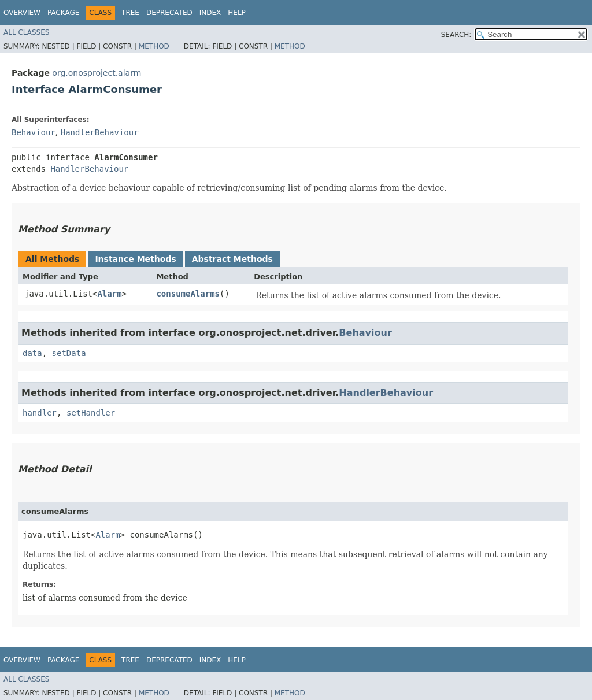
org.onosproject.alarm (97, 73)
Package (63, 13)
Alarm (109, 294)
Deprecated (169, 13)
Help (237, 13)
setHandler (91, 413)
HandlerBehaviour (100, 132)
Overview (22, 13)
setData (69, 353)
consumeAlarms (188, 294)
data (32, 353)
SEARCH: (456, 35)
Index (210, 13)
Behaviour (34, 132)
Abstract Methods (232, 259)
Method (154, 46)
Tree (130, 13)
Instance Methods (135, 259)
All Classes (26, 32)
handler (40, 413)
